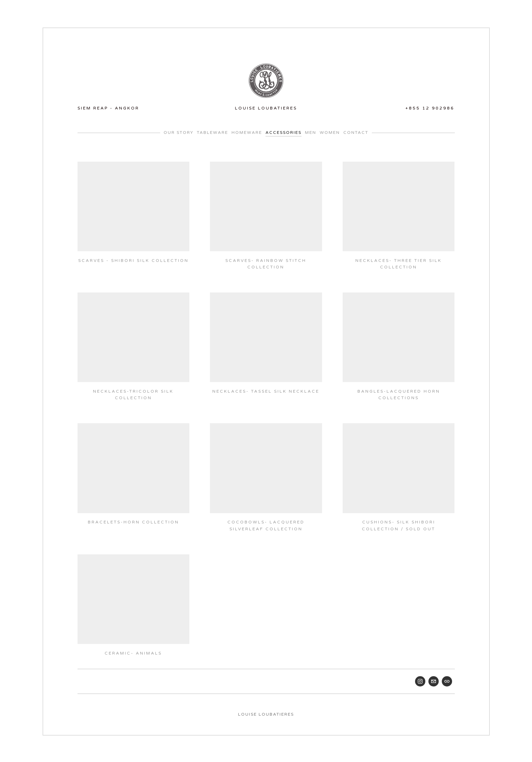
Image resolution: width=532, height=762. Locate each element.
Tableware (212, 131)
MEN (311, 131)
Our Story (179, 131)
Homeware (247, 131)
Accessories (283, 131)
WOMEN (330, 131)
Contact (356, 131)
